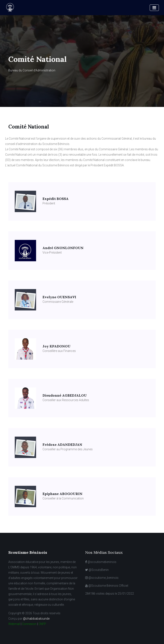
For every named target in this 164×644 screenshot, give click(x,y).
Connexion (29, 624)
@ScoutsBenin (97, 570)
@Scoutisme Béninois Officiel (107, 586)
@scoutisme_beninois (102, 578)
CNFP (42, 624)
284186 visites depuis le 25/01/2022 (110, 594)
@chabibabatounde (36, 619)
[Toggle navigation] (154, 8)
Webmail (14, 624)
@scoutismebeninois (101, 562)
